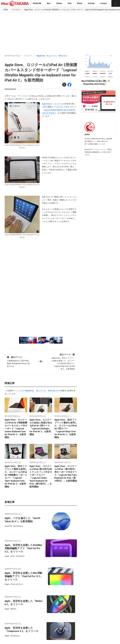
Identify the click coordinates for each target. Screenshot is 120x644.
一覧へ (41, 361)
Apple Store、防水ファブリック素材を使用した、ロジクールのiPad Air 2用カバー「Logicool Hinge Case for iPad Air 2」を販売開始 (63, 361)
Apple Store (46, 104)
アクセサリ (16, 10)
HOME (6, 10)
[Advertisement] (60, 29)
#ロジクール (52, 56)
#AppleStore (41, 56)
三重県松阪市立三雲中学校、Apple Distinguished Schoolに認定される (19, 361)
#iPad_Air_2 (63, 56)
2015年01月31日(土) (12, 56)
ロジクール (59, 104)
